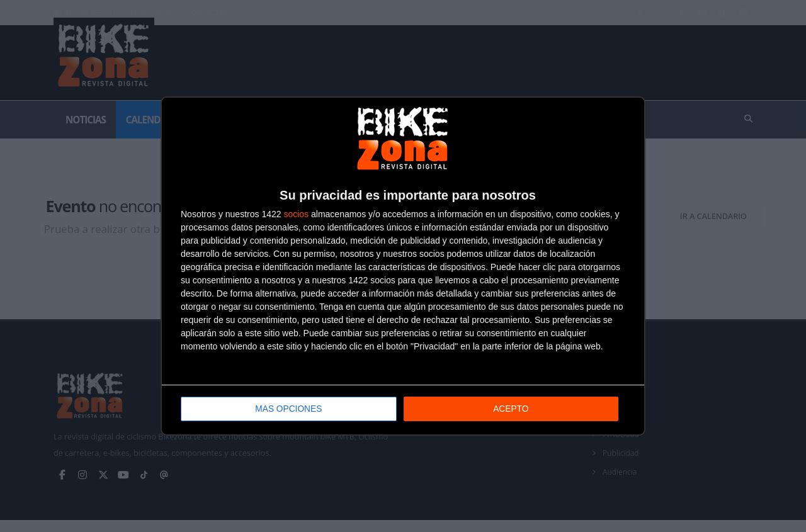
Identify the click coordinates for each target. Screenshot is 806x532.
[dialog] (403, 266)
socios (296, 215)
